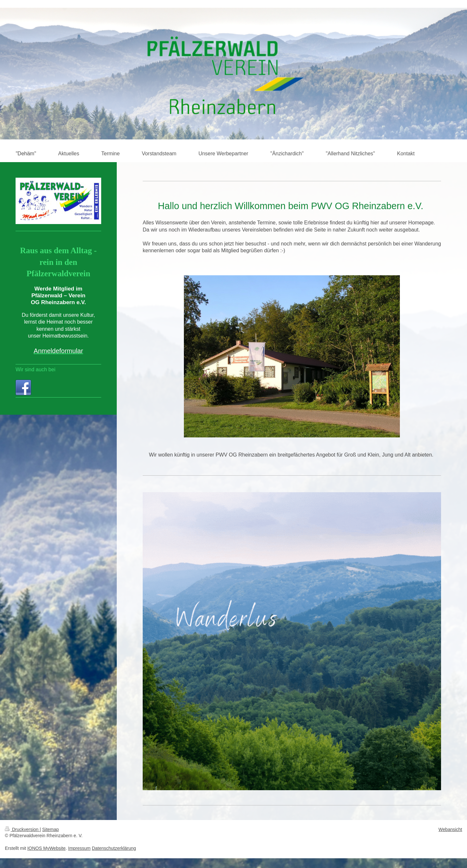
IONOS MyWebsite (46, 848)
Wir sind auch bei (36, 369)
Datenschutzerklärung (114, 848)
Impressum (79, 848)
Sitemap (50, 829)
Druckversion (22, 829)
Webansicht (450, 829)
